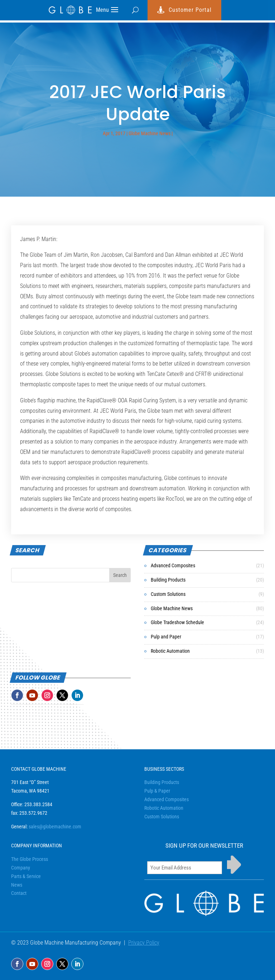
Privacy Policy (144, 943)
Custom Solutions (168, 594)
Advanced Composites (173, 565)
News (17, 885)
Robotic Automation (170, 651)
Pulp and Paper (166, 637)
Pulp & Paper (157, 791)
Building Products (168, 580)
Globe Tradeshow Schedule (177, 622)
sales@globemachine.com (55, 827)
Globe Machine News (149, 133)
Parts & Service (26, 876)
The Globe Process (30, 859)
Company (21, 868)
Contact (19, 893)
